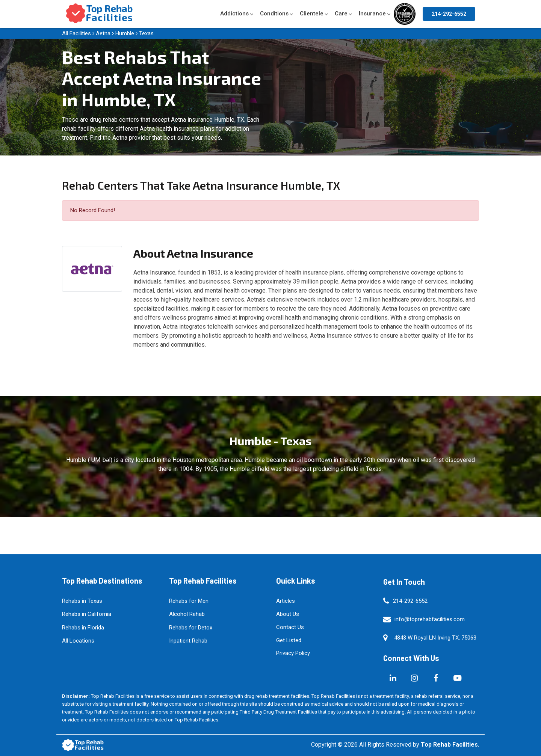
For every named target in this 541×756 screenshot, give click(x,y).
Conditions (274, 14)
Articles (286, 601)
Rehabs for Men (189, 601)
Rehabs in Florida (83, 628)
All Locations (78, 641)
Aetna (103, 33)
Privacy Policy (293, 653)
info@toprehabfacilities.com (430, 619)
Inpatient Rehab (188, 641)
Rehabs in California (87, 614)
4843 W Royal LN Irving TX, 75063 (435, 638)
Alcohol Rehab (187, 614)
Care (341, 14)
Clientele (312, 14)
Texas (146, 33)
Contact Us (290, 627)
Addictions (234, 14)
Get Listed (289, 640)
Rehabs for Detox (191, 628)
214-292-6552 (449, 14)
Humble (125, 33)
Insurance (372, 14)
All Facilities (76, 33)
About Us (288, 614)
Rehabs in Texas (82, 601)
